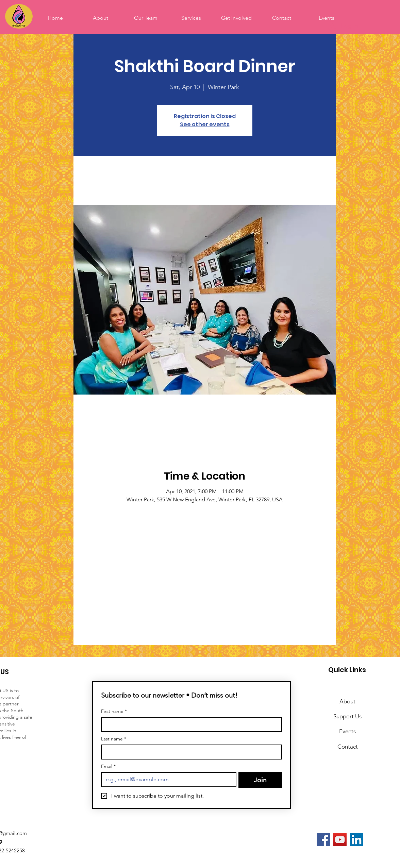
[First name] (189, 724)
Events (347, 731)
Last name (114, 739)
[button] (236, 18)
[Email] (167, 780)
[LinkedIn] (357, 840)
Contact (348, 747)
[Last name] (189, 752)
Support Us (347, 716)
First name (114, 711)
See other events (205, 124)
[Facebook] (323, 840)
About (347, 701)
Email (108, 766)
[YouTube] (340, 840)
